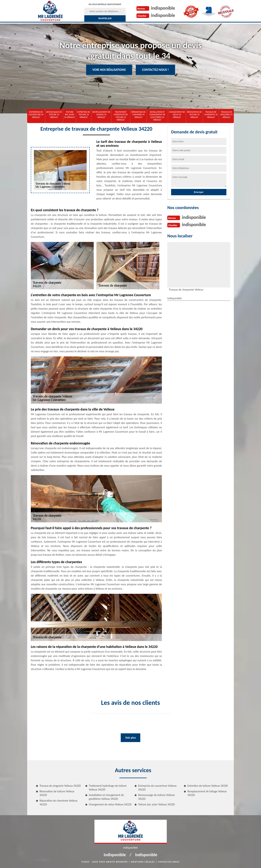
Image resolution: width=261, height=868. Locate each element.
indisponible (163, 8)
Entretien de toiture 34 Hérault (84, 115)
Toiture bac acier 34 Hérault (70, 115)
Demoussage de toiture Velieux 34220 (156, 797)
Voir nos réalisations (109, 70)
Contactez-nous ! (155, 70)
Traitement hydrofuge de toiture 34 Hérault (121, 116)
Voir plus (130, 738)
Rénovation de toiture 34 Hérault (194, 115)
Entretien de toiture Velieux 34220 (208, 786)
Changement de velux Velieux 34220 (110, 804)
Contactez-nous (169, 862)
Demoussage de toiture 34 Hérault (54, 115)
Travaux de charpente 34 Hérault (211, 115)
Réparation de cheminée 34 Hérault (138, 115)
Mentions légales (143, 862)
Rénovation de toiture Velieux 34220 (57, 793)
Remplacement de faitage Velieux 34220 (207, 793)
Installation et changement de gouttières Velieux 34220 (106, 797)
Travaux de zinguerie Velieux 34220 (60, 786)
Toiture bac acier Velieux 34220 (156, 804)
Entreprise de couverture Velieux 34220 (157, 788)
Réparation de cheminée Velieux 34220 (58, 802)
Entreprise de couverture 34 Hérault (36, 115)
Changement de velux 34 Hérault (177, 115)
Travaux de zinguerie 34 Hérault (226, 115)
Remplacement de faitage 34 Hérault (101, 115)
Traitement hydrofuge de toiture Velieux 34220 (108, 788)
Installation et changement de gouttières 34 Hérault (157, 116)
